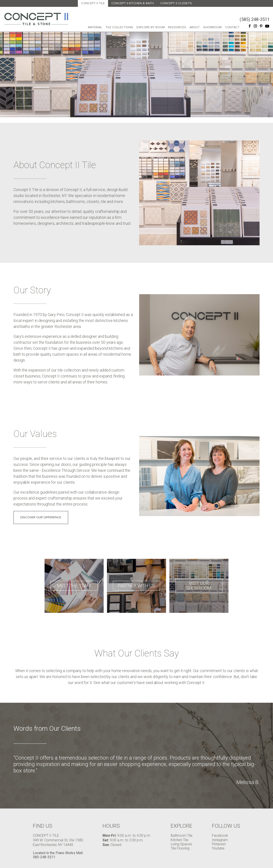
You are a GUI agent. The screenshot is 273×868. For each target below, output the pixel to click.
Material (95, 27)
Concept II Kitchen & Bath (133, 3)
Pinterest (219, 844)
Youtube (218, 848)
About (195, 27)
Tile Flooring (180, 848)
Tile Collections (119, 27)
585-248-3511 (44, 857)
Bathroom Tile (182, 835)
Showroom (212, 27)
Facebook (220, 835)
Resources (177, 27)
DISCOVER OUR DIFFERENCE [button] (41, 517)
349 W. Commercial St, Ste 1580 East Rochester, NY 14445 (58, 842)
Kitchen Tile (180, 840)
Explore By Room (151, 27)
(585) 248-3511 (255, 19)
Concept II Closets (176, 3)
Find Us (43, 826)
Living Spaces (181, 844)
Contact (232, 27)
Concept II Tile (93, 3)
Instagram (220, 840)
